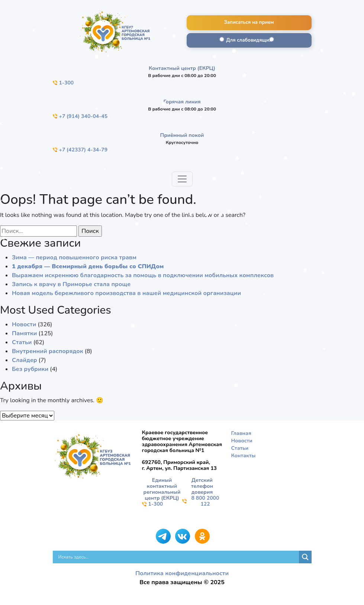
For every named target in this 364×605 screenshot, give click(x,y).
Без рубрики (30, 369)
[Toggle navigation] (182, 179)
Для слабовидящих (249, 40)
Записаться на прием (249, 22)
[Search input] (178, 557)
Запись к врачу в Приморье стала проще (71, 284)
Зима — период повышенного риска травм (74, 257)
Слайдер (25, 360)
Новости (24, 324)
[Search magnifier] (305, 557)
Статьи (22, 342)
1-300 (63, 83)
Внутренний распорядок (48, 351)
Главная (241, 433)
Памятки (24, 333)
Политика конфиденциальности (182, 573)
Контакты (244, 456)
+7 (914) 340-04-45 (80, 116)
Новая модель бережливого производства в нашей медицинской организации (126, 293)
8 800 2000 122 (201, 501)
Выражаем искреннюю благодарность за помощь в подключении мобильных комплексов (143, 275)
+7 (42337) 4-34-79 (80, 150)
